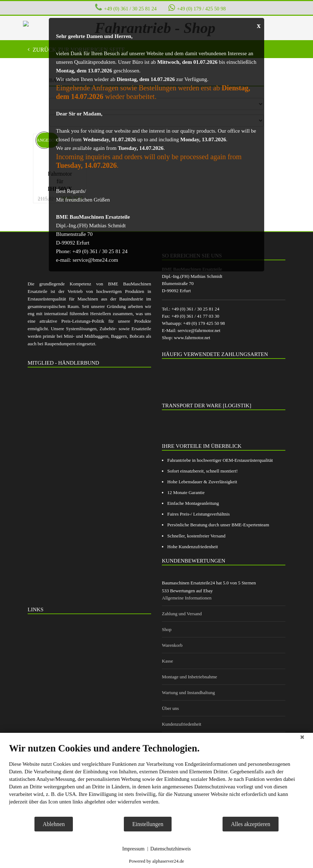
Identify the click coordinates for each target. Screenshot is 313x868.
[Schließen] (302, 738)
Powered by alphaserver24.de (156, 861)
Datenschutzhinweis (171, 849)
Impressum (134, 849)
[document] (156, 779)
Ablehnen (54, 824)
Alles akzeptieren (251, 824)
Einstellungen (148, 824)
